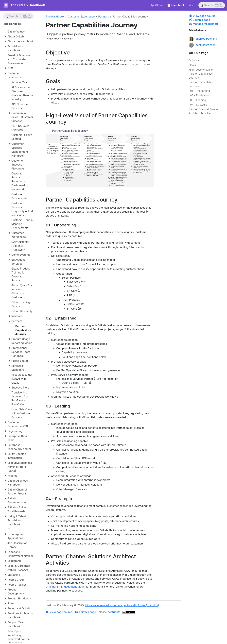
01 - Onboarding (200, 91)
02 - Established (200, 95)
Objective (195, 60)
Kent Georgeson (202, 45)
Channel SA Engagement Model (65, 587)
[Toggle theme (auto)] (191, 5)
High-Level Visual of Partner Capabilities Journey (201, 74)
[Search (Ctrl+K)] (212, 5)
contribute (114, 612)
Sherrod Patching (203, 39)
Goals (192, 65)
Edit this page (199, 20)
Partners (104, 17)
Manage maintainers (204, 24)
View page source (202, 16)
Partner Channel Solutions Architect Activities (205, 111)
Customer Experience (81, 17)
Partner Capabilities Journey (201, 84)
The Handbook (55, 17)
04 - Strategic (199, 105)
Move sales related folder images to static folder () (122, 605)
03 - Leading (198, 100)
